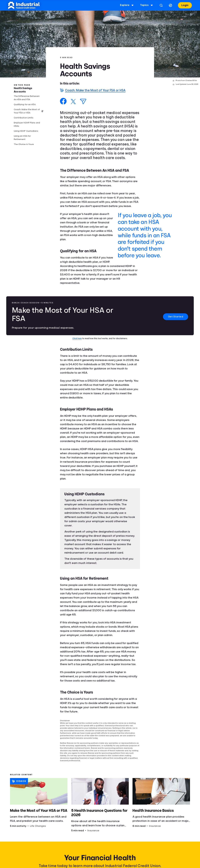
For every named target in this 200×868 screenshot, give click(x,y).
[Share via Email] (83, 101)
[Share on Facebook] (63, 101)
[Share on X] (73, 102)
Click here (77, 338)
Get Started (176, 317)
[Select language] (170, 5)
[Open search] (161, 5)
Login (185, 5)
